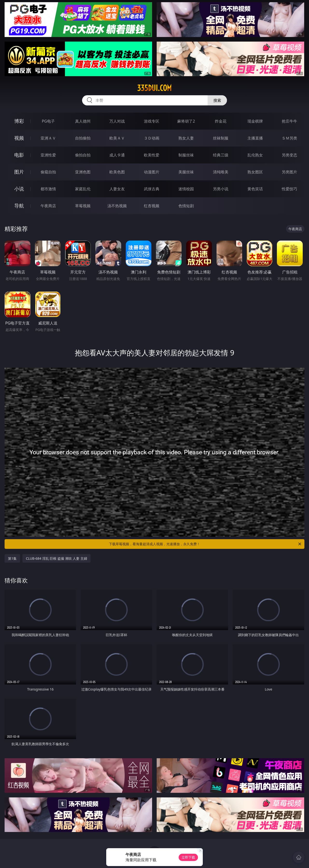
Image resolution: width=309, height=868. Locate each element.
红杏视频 (152, 206)
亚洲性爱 (48, 155)
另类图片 (289, 172)
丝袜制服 (221, 138)
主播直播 (255, 138)
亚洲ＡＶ (48, 138)
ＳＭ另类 (289, 138)
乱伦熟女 (255, 155)
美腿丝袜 (186, 172)
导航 (19, 206)
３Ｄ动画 (152, 138)
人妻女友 (117, 189)
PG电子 (48, 121)
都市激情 (48, 189)
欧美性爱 (152, 155)
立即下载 (188, 857)
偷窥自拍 (48, 172)
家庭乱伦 (83, 189)
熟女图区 (255, 172)
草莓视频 (83, 206)
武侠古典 (152, 189)
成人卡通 (117, 155)
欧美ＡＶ (117, 138)
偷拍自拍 (83, 155)
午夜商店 (48, 206)
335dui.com (154, 88)
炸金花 (221, 121)
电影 (19, 155)
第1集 (12, 558)
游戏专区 (152, 121)
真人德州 (83, 121)
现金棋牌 (255, 121)
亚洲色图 (83, 172)
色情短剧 (186, 206)
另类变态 (289, 155)
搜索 (217, 100)
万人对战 (117, 121)
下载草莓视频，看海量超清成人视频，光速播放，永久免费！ (205, 544)
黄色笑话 (255, 189)
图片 (19, 172)
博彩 (19, 121)
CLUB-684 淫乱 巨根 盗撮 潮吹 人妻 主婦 (56, 558)
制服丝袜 (186, 155)
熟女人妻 (186, 138)
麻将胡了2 (186, 121)
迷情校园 (186, 189)
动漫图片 (152, 172)
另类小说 (221, 189)
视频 (19, 138)
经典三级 (221, 155)
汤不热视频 (117, 206)
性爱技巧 (289, 189)
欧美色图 (117, 172)
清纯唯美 (221, 172)
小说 (19, 189)
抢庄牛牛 (289, 121)
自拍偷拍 (83, 138)
